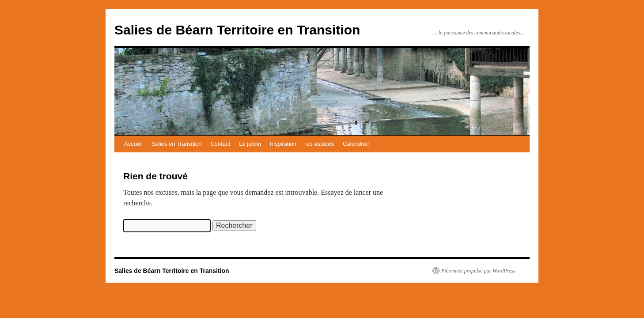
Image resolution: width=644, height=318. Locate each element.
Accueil (133, 144)
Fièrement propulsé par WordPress (478, 271)
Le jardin (250, 144)
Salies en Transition (176, 144)
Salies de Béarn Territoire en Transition (237, 30)
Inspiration (283, 144)
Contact (220, 144)
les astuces (320, 144)
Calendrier (356, 144)
